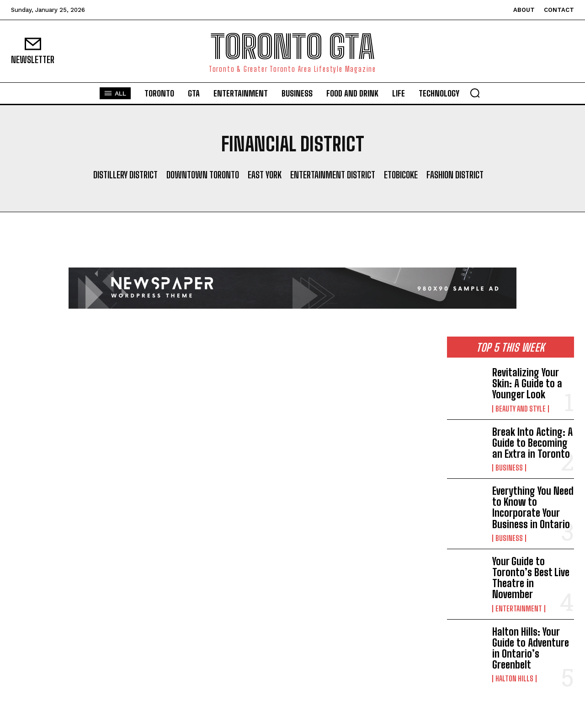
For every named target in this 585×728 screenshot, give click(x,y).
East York (265, 175)
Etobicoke (401, 175)
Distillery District (125, 175)
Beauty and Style (521, 409)
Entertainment (519, 609)
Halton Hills (514, 679)
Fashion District (455, 175)
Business (509, 468)
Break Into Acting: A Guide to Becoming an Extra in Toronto (532, 443)
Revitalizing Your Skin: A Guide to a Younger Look (527, 383)
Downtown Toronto (203, 175)
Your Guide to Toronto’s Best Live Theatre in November (531, 578)
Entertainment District (333, 175)
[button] (475, 93)
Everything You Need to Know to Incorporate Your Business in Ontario (533, 508)
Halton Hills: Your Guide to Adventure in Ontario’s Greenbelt (531, 648)
